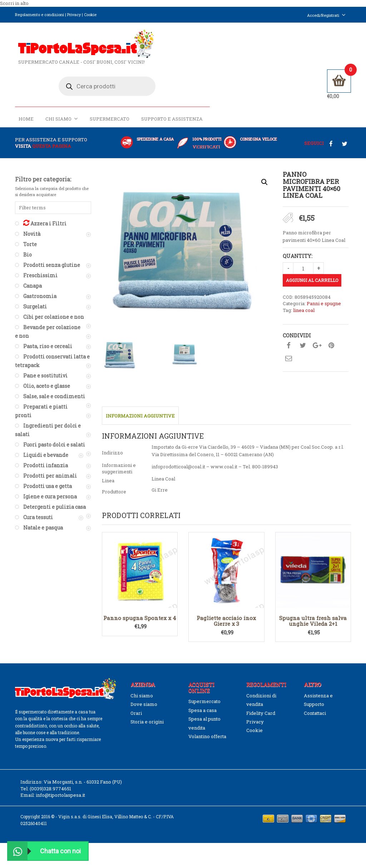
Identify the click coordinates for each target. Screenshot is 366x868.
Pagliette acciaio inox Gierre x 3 (226, 613)
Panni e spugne (324, 296)
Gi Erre (160, 482)
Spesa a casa (202, 703)
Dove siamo (144, 697)
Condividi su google (317, 338)
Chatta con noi (44, 851)
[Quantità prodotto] (303, 261)
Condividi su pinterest (331, 338)
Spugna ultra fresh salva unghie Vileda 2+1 (313, 613)
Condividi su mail (288, 351)
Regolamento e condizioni (39, 14)
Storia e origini (147, 714)
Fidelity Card (261, 706)
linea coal (304, 303)
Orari (136, 706)
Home (167, 81)
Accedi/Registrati (326, 15)
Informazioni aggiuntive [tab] (140, 408)
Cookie (90, 14)
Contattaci (315, 706)
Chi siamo (202, 81)
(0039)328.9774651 (50, 781)
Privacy (74, 14)
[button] (264, 175)
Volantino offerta (207, 729)
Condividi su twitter (303, 338)
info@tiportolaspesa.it (60, 787)
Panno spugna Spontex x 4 (140, 610)
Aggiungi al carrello (312, 273)
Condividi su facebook (288, 338)
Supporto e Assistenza (313, 81)
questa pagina (52, 138)
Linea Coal (163, 471)
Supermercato (250, 81)
